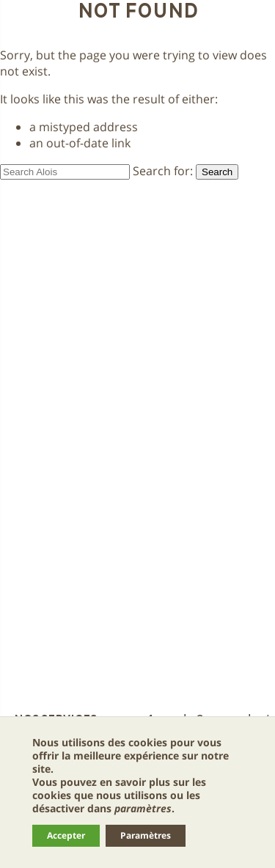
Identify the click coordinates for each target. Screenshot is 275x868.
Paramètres (146, 835)
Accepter (66, 835)
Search (217, 172)
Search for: (163, 171)
